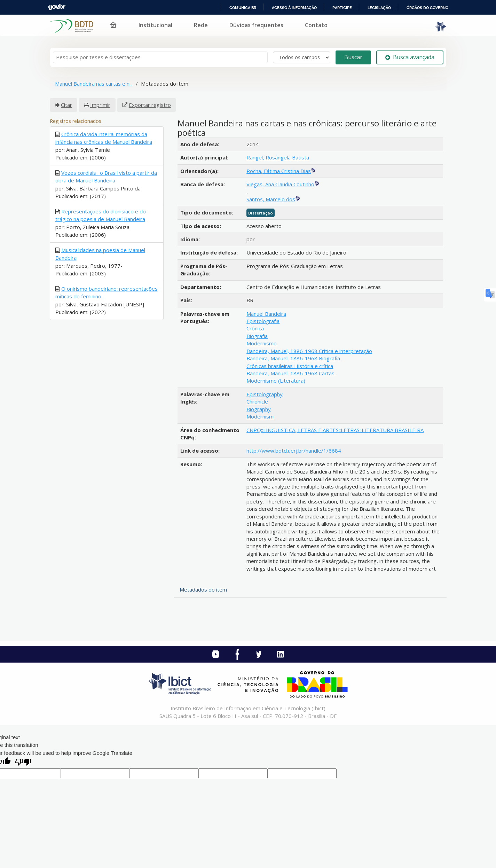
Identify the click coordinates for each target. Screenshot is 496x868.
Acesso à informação (294, 8)
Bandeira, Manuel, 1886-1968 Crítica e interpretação (309, 351)
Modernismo (262, 343)
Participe (342, 8)
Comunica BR (243, 8)
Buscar (353, 57)
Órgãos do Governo (427, 8)
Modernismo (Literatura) (276, 381)
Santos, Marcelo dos (271, 199)
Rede (201, 25)
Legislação (379, 8)
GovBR (57, 7)
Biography (259, 409)
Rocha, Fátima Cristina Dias (279, 171)
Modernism (260, 416)
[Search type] (302, 57)
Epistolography (265, 394)
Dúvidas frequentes (256, 25)
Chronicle (257, 401)
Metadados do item (203, 589)
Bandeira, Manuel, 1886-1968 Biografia (293, 358)
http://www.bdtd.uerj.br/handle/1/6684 (294, 451)
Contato (316, 25)
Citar (66, 105)
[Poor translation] (23, 763)
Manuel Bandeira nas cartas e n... (94, 84)
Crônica (255, 328)
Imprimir (100, 105)
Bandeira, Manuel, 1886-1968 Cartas (290, 373)
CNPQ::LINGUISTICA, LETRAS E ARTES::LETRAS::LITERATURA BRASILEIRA (335, 430)
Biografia (257, 336)
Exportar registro (150, 105)
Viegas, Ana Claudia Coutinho (280, 184)
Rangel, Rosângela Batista (278, 157)
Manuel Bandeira (266, 314)
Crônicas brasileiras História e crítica (290, 366)
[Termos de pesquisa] (160, 57)
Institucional (155, 25)
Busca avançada (410, 57)
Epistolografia (263, 321)
